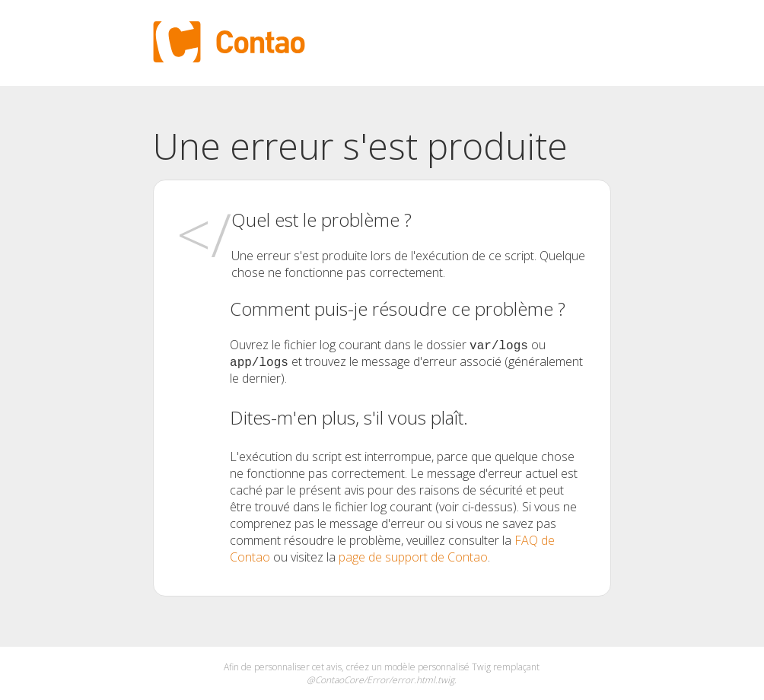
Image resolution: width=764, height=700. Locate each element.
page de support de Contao (413, 557)
